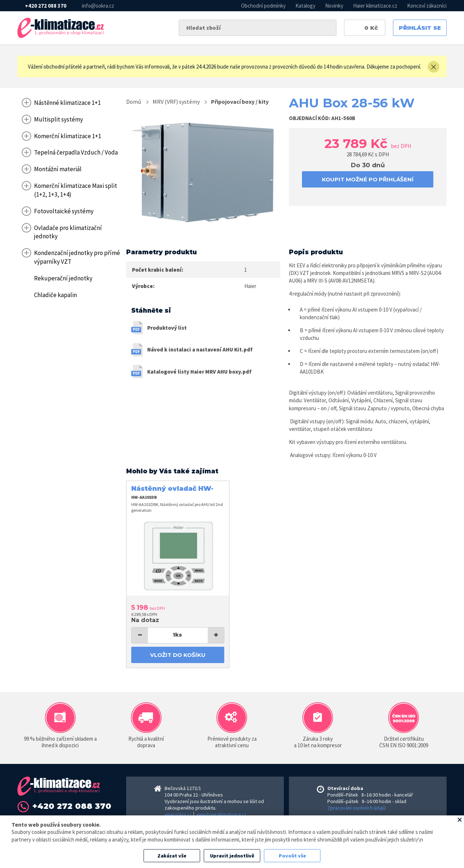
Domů (134, 102)
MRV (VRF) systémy (176, 102)
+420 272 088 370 (46, 6)
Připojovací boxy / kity (240, 102)
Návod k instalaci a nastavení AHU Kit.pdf (200, 349)
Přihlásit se (420, 28)
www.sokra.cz (178, 814)
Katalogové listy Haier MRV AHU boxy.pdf (199, 372)
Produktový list (167, 328)
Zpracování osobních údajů (357, 808)
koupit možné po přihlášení (368, 179)
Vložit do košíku (178, 655)
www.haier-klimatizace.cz (221, 814)
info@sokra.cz (98, 6)
